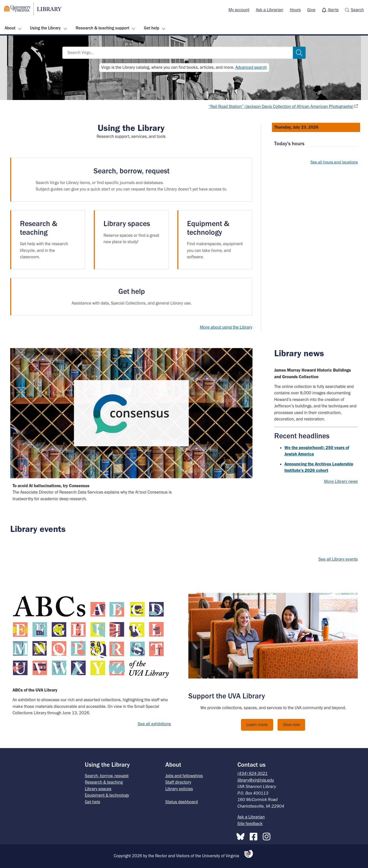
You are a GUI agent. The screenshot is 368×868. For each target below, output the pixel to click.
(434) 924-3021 (252, 773)
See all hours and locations (334, 162)
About (10, 28)
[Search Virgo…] (178, 53)
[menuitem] (239, 10)
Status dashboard (182, 802)
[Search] (299, 53)
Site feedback (250, 824)
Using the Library (45, 28)
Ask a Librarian (269, 10)
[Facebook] (255, 836)
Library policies (179, 789)
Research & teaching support (102, 28)
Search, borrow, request (107, 776)
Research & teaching (104, 782)
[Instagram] (268, 836)
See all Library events (338, 559)
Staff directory (178, 782)
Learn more (257, 725)
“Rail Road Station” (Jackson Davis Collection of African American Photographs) (281, 106)
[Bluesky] (242, 836)
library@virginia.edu (256, 780)
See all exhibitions (154, 724)
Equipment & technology (107, 795)
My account (239, 10)
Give (311, 10)
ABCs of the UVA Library (35, 690)
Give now (291, 725)
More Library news (341, 481)
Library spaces (98, 789)
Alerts (333, 10)
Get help (152, 28)
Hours (295, 10)
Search (357, 10)
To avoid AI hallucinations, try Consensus (51, 486)
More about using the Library (226, 327)
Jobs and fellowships (184, 776)
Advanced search (251, 67)
